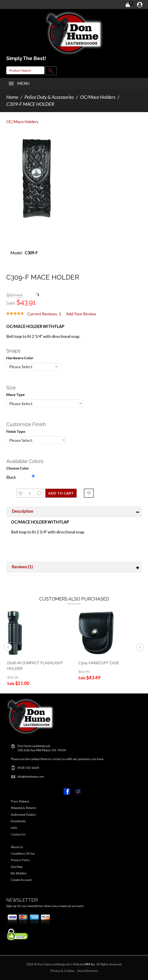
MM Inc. (90, 964)
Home (12, 97)
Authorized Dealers (23, 815)
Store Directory (88, 971)
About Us (17, 847)
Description (23, 511)
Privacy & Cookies (62, 971)
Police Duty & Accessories (49, 97)
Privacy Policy (20, 860)
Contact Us (18, 834)
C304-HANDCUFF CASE (99, 663)
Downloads (18, 821)
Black (11, 477)
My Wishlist (18, 873)
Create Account (21, 880)
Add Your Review (81, 314)
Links (14, 828)
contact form (39, 759)
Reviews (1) (22, 567)
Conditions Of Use (23, 854)
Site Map (17, 867)
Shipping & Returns (23, 808)
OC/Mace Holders (98, 97)
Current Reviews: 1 (44, 314)
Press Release (20, 801)
